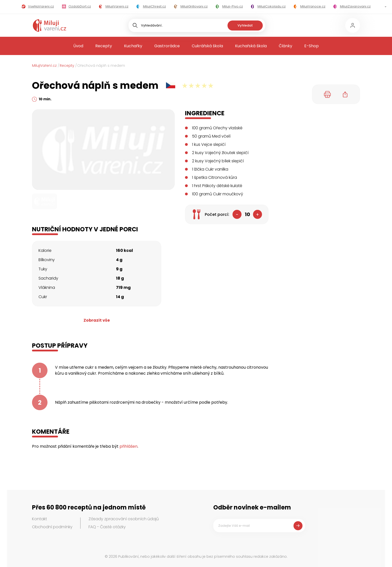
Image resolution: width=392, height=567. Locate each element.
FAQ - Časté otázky (107, 527)
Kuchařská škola (251, 46)
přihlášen (128, 446)
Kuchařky (133, 46)
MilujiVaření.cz (44, 66)
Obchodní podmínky (52, 527)
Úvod (78, 46)
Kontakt (39, 519)
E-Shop (311, 46)
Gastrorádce (167, 46)
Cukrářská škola (207, 46)
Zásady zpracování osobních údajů (124, 519)
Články (285, 46)
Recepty (104, 46)
